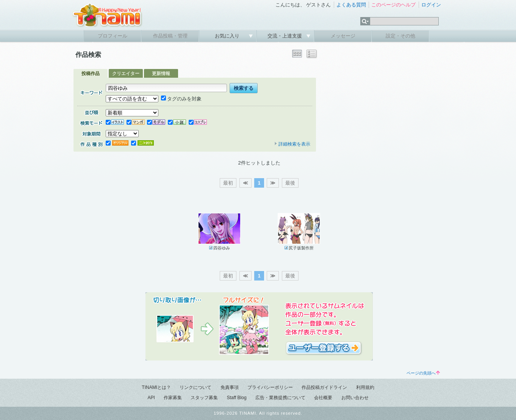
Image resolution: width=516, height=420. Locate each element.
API (151, 398)
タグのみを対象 (181, 99)
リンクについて (195, 387)
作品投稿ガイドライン (324, 387)
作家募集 (173, 398)
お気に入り (228, 36)
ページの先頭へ (423, 373)
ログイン (431, 5)
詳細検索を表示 (292, 144)
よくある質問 (351, 5)
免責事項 (230, 387)
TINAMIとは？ (156, 387)
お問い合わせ (355, 398)
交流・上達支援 (285, 36)
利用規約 (365, 387)
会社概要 (323, 398)
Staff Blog (237, 398)
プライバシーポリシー (270, 387)
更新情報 (161, 74)
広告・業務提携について (280, 398)
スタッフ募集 (204, 398)
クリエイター (126, 74)
